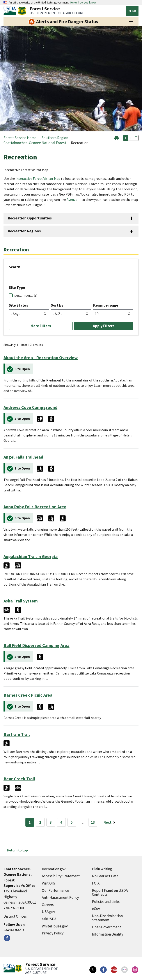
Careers (48, 905)
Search (15, 267)
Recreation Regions (24, 231)
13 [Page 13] (93, 822)
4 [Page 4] (61, 822)
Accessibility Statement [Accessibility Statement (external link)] (61, 876)
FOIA (96, 883)
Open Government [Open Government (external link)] (106, 927)
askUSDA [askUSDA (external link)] (49, 919)
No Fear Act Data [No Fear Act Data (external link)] (105, 876)
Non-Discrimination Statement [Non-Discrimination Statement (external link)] (107, 918)
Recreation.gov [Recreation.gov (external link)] (54, 869)
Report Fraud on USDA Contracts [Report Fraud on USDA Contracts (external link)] (110, 893)
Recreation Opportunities (30, 218)
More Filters (41, 326)
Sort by (57, 305)
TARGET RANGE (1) (26, 296)
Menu (132, 11)
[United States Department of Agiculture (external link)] (11, 11)
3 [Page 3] (51, 822)
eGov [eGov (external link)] (96, 909)
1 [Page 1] (30, 822)
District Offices (15, 916)
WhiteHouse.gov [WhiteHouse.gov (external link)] (55, 926)
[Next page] (110, 822)
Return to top (17, 850)
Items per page (106, 305)
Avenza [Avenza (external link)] (72, 200)
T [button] (126, 138)
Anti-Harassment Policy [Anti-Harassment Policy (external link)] (60, 897)
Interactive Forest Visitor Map (38, 178)
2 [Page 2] (40, 822)
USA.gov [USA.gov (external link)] (48, 912)
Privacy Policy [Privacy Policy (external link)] (53, 933)
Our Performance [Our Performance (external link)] (55, 890)
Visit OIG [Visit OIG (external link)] (48, 883)
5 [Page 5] (72, 822)
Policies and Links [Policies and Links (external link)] (106, 902)
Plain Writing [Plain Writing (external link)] (102, 869)
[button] (117, 138)
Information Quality (108, 934)
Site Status (18, 305)
